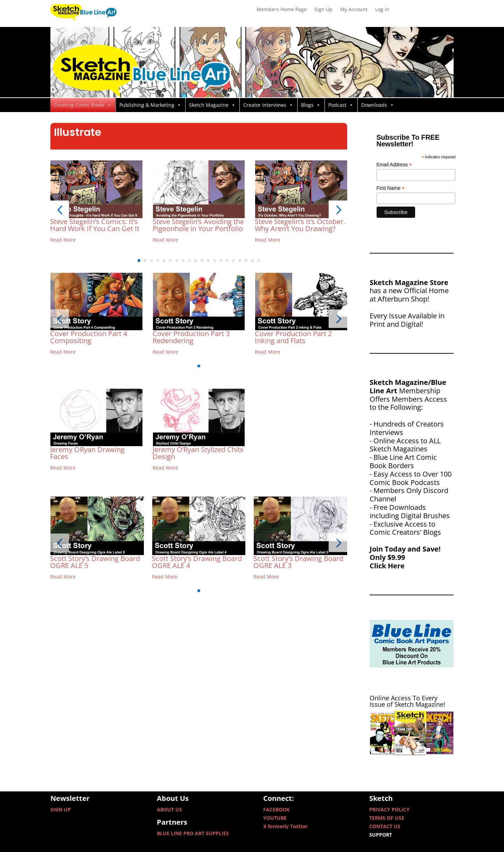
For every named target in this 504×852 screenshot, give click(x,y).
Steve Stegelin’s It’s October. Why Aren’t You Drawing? (300, 225)
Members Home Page (282, 10)
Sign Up (323, 10)
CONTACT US (385, 826)
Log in (382, 10)
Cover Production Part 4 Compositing (89, 337)
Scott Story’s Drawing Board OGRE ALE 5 (95, 562)
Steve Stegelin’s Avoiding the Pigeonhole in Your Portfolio (198, 225)
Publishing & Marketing (150, 105)
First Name (391, 188)
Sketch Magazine (212, 105)
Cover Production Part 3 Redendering (191, 337)
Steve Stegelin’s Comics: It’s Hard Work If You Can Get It (95, 225)
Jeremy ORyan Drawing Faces (87, 453)
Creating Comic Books (83, 105)
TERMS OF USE (387, 818)
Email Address (394, 165)
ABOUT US (169, 809)
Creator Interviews (268, 105)
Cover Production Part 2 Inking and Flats (293, 337)
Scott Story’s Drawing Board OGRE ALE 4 (197, 562)
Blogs (311, 105)
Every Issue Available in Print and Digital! (407, 320)
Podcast (341, 105)
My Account (354, 10)
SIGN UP (61, 809)
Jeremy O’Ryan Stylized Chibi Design (198, 453)
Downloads (378, 105)
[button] (60, 210)
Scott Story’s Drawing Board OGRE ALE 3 (298, 562)
